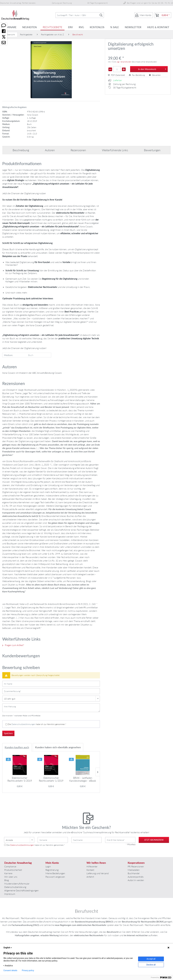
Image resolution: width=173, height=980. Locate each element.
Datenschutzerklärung (15, 887)
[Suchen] (101, 15)
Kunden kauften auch (17, 747)
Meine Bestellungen (55, 873)
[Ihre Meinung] (51, 708)
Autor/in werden (136, 880)
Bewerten (155, 75)
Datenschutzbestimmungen (23, 724)
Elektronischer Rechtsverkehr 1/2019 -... (51, 779)
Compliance (10, 866)
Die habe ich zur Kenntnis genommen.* (37, 724)
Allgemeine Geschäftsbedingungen (21, 890)
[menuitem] (80, 15)
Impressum (10, 894)
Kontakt (90, 870)
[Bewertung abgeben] (51, 699)
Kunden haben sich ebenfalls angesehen (58, 747)
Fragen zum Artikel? (13, 645)
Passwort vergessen (55, 877)
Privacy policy (28, 970)
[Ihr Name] (51, 684)
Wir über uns (11, 877)
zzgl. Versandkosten (124, 62)
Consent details (10, 970)
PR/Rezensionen (136, 866)
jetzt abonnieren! (154, 840)
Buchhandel (134, 873)
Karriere (8, 873)
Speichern (8, 733)
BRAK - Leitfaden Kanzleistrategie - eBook (83, 779)
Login (48, 866)
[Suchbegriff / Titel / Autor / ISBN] (80, 15)
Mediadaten (134, 870)
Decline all (151, 965)
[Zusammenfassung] (51, 691)
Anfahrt (90, 877)
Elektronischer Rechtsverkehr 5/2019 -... (20, 779)
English (8, 948)
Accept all (151, 959)
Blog (7, 880)
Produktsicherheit (13, 870)
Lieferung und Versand (98, 873)
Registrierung (52, 870)
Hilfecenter (92, 866)
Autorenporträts (136, 877)
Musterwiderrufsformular (17, 884)
